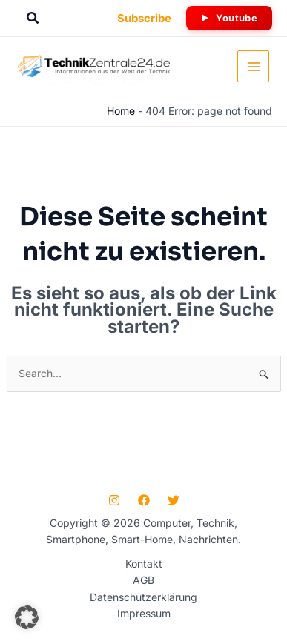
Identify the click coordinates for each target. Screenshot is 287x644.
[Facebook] (144, 500)
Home (121, 111)
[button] (33, 18)
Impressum (144, 613)
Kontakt (144, 564)
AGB (143, 580)
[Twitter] (174, 500)
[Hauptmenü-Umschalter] (253, 66)
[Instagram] (114, 500)
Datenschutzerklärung (143, 597)
